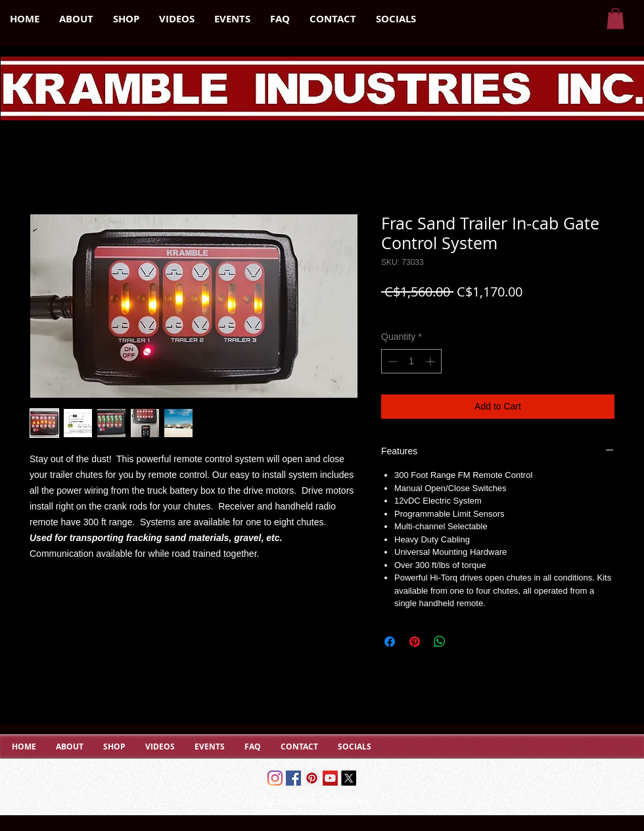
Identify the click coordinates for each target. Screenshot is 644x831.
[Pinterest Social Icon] (312, 778)
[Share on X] (465, 642)
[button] (615, 18)
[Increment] (431, 361)
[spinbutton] (411, 361)
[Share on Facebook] (390, 642)
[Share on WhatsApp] (440, 642)
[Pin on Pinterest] (415, 642)
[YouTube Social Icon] (330, 778)
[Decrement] (391, 361)
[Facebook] (293, 778)
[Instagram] (275, 778)
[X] (349, 778)
